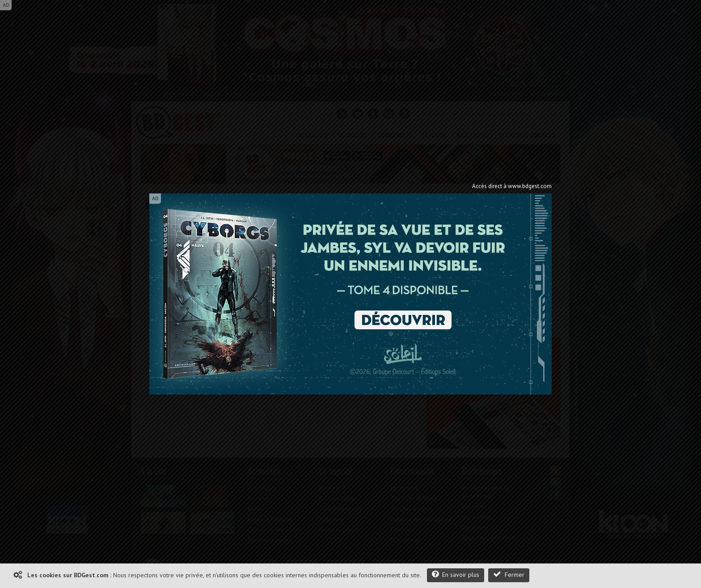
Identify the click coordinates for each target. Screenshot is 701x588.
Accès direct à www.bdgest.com (512, 186)
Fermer (509, 574)
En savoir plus (456, 574)
